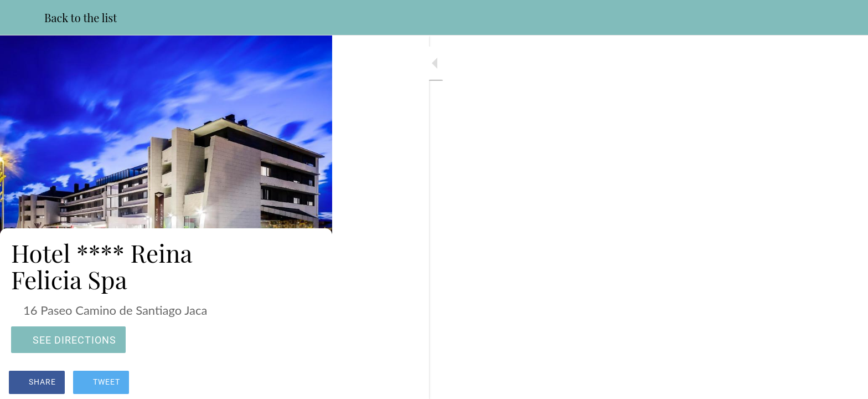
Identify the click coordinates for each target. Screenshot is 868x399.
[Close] (22, 18)
